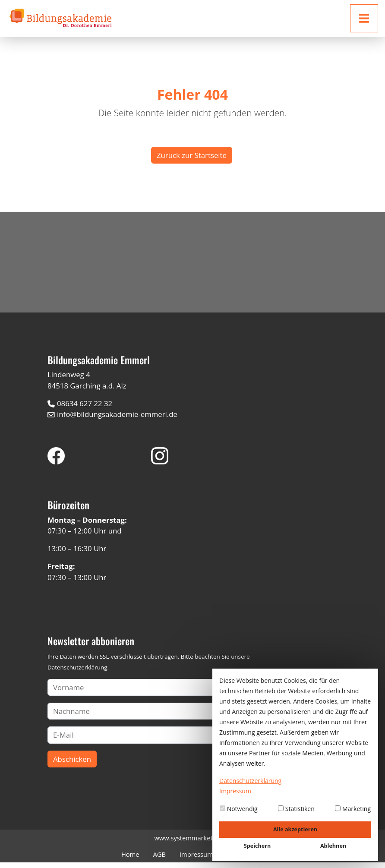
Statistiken (296, 809)
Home (130, 860)
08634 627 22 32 (85, 409)
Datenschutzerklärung (77, 673)
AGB (159, 860)
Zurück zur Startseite (192, 155)
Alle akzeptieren (295, 829)
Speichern (257, 846)
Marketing (353, 809)
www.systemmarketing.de (192, 843)
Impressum (196, 860)
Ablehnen (333, 846)
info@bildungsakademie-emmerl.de (117, 420)
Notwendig (239, 809)
